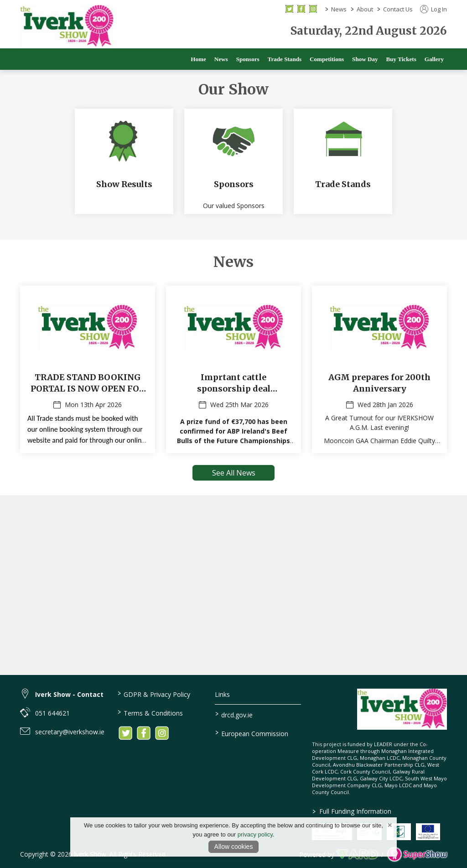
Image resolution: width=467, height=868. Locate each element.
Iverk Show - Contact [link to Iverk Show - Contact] (69, 694)
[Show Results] (124, 162)
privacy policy (255, 834)
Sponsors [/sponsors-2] (248, 59)
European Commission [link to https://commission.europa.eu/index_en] (251, 733)
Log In (433, 9)
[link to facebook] (144, 733)
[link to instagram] (162, 733)
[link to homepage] (67, 26)
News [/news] (221, 59)
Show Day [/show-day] (365, 59)
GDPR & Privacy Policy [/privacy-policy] (154, 694)
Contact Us (398, 9)
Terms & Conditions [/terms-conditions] (150, 712)
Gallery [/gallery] (434, 59)
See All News (234, 474)
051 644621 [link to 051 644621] (52, 713)
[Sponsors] (233, 162)
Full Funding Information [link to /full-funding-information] (352, 811)
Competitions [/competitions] (327, 59)
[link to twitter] (125, 733)
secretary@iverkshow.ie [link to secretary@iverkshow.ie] (70, 732)
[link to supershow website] (417, 855)
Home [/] (198, 59)
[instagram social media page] (313, 9)
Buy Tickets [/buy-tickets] (401, 59)
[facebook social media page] (301, 9)
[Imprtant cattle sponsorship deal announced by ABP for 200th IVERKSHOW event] (233, 370)
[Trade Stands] (343, 162)
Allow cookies (234, 847)
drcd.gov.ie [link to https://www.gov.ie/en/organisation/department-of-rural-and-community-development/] (233, 714)
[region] (233, 153)
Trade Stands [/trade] (285, 59)
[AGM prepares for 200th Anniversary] (379, 370)
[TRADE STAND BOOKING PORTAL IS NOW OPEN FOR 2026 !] (88, 370)
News (339, 9)
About (365, 9)
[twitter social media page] (289, 9)
